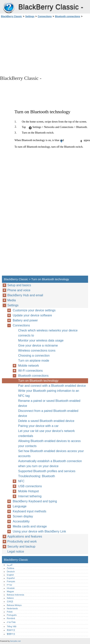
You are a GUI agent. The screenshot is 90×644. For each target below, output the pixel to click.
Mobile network (29, 366)
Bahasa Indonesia (15, 595)
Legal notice (16, 552)
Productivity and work (22, 541)
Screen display (23, 516)
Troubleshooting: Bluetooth (37, 476)
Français (11, 581)
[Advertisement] (45, 46)
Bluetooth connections (68, 16)
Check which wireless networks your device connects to (48, 333)
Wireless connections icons (37, 351)
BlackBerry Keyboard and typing (35, 501)
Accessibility (21, 521)
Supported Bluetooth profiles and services (47, 471)
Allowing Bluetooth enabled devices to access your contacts (49, 443)
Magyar (10, 591)
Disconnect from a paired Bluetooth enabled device (48, 413)
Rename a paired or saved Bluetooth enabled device (49, 403)
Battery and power (25, 320)
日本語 (10, 601)
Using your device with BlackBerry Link (39, 531)
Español (11, 578)
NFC (21, 481)
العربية (10, 565)
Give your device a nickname (38, 345)
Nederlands (12, 608)
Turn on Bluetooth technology (38, 381)
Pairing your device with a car (38, 426)
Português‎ (12, 615)
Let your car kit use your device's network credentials (46, 433)
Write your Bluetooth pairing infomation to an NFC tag (49, 393)
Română (11, 618)
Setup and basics (19, 285)
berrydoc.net (15, 641)
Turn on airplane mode (34, 361)
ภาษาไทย (11, 622)
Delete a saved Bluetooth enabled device (46, 421)
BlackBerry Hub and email (25, 295)
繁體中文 (11, 634)
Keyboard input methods (29, 511)
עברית (9, 585)
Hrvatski (11, 588)
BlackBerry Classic (9, 8)
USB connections (30, 486)
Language (20, 506)
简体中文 (11, 630)
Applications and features (25, 536)
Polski (10, 612)
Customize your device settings (34, 310)
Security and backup (21, 546)
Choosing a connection (34, 356)
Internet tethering (30, 496)
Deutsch (11, 572)
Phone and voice (19, 290)
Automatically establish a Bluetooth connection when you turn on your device (50, 464)
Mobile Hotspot (28, 491)
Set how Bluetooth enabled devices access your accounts (51, 454)
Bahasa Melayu (14, 605)
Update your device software (32, 315)
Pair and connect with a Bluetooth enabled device (52, 386)
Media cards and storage (30, 526)
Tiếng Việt (11, 626)
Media (12, 300)
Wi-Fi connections (30, 371)
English (10, 575)
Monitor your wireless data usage (41, 340)
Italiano (10, 598)
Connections (45, 16)
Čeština (10, 568)
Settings (30, 16)
